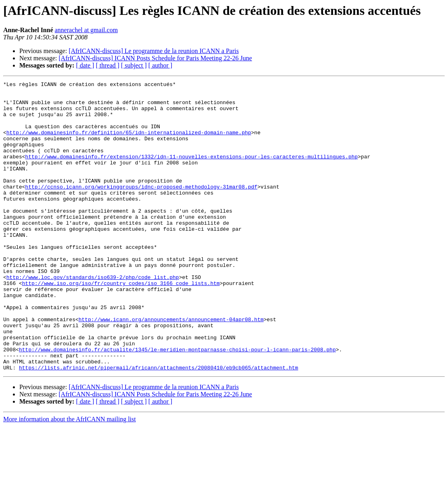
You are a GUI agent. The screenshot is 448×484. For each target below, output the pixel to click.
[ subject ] (134, 65)
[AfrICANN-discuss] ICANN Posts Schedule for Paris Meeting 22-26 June (155, 58)
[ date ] (85, 65)
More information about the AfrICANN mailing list (70, 477)
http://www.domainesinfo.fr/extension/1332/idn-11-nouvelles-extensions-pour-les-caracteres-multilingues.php (192, 172)
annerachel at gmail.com (86, 30)
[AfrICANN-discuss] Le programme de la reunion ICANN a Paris (154, 51)
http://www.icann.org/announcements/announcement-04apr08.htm (171, 367)
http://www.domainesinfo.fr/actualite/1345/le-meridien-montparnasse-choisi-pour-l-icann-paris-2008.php (177, 404)
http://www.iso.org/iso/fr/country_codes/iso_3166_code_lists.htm (121, 324)
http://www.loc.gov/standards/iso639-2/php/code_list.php (93, 317)
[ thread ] (108, 65)
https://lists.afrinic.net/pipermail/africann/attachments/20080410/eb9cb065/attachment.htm (158, 425)
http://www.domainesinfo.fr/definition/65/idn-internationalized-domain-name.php (129, 143)
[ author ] (160, 65)
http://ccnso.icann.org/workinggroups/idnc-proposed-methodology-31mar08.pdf (141, 208)
